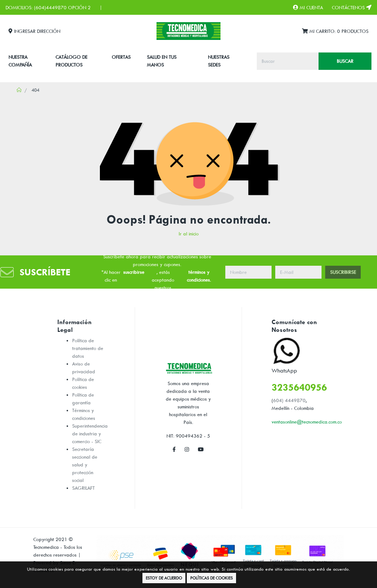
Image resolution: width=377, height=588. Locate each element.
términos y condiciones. (199, 276)
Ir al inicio (189, 234)
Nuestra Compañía (20, 61)
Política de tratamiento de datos (88, 348)
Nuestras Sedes (219, 61)
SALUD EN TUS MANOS (162, 61)
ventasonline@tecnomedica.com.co (307, 422)
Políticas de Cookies (211, 578)
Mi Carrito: (335, 31)
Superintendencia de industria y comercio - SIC (90, 434)
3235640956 (299, 387)
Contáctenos (352, 7)
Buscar (345, 61)
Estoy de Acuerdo (164, 578)
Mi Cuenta (308, 7)
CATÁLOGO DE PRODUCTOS (71, 61)
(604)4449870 (50, 7)
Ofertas (121, 57)
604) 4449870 (289, 400)
